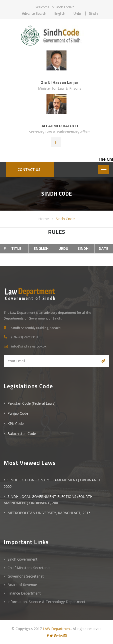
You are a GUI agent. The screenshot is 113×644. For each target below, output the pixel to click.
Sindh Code (65, 219)
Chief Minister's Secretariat (29, 568)
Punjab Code (18, 413)
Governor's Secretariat (26, 576)
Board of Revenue (22, 585)
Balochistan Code (22, 434)
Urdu (77, 13)
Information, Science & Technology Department (46, 602)
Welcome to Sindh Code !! (55, 7)
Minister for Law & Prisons (60, 88)
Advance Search (34, 13)
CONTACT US (29, 169)
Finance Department (24, 593)
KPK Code (16, 424)
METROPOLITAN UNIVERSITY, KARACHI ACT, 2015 (49, 513)
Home (44, 219)
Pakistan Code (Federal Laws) (31, 403)
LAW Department (57, 629)
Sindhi (94, 13)
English (60, 13)
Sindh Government (22, 559)
